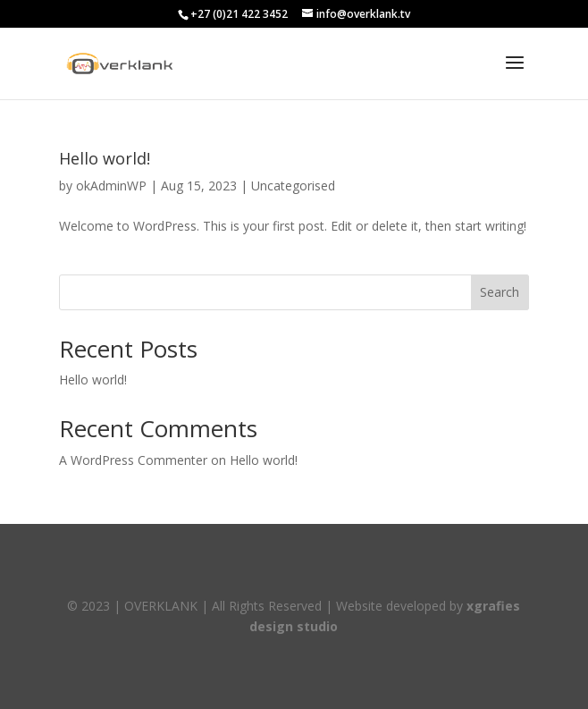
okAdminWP (111, 186)
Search (500, 292)
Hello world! (105, 158)
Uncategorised (293, 186)
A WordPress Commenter (133, 460)
